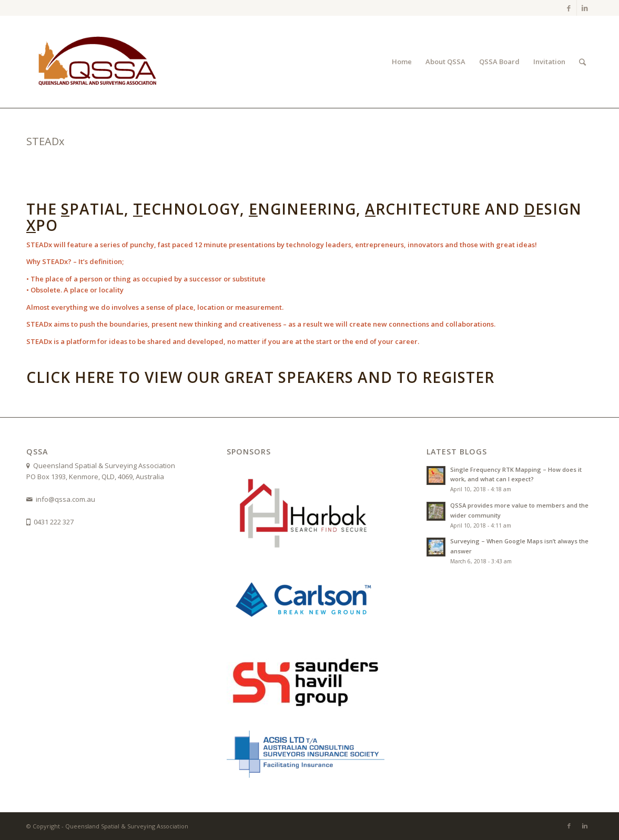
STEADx (45, 141)
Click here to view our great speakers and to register (260, 377)
